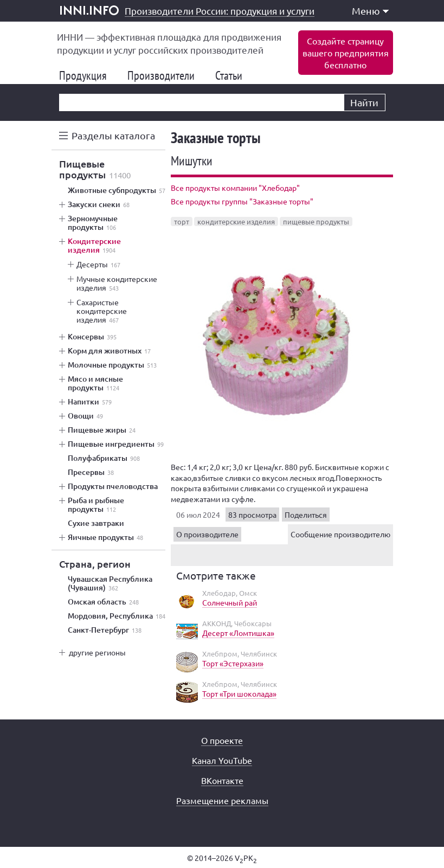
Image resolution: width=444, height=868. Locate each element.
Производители (165, 75)
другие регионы (97, 652)
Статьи (233, 75)
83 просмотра (252, 515)
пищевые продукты (316, 221)
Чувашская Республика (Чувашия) (110, 583)
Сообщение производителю (340, 534)
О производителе (207, 534)
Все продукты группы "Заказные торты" (242, 201)
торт (182, 221)
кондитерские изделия (236, 221)
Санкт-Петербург (105, 630)
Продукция (87, 75)
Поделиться (306, 515)
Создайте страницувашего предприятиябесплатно (346, 53)
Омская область (103, 602)
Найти (364, 102)
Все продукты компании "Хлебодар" (235, 188)
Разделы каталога (113, 135)
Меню (370, 11)
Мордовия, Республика (117, 616)
